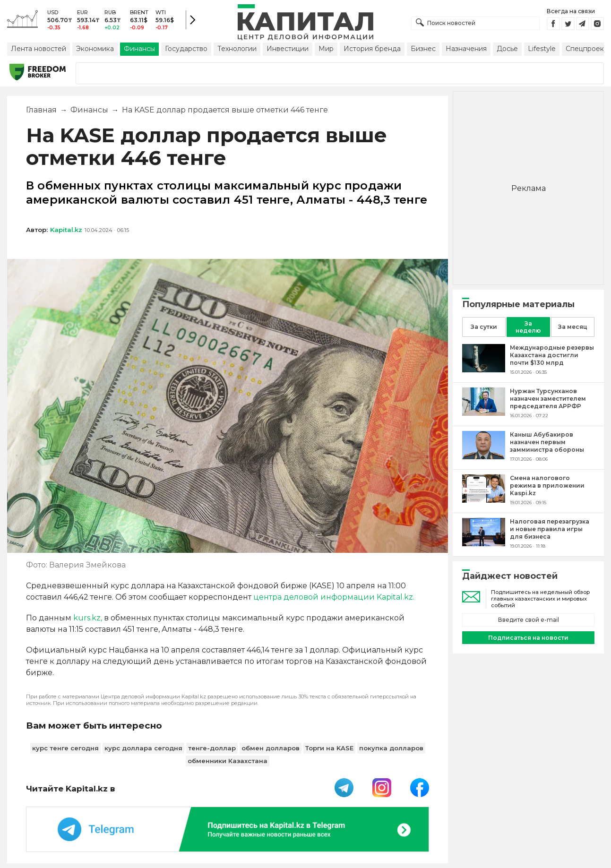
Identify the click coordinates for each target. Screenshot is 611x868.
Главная (41, 110)
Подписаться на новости (528, 638)
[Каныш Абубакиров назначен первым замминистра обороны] (484, 457)
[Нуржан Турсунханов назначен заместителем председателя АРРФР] (484, 413)
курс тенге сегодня (65, 748)
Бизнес (423, 49)
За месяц (573, 327)
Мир (326, 49)
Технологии (237, 49)
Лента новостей (39, 49)
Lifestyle (542, 49)
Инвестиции (288, 49)
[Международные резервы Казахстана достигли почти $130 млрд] (484, 370)
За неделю (528, 327)
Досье (507, 49)
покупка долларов (391, 748)
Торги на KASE (329, 748)
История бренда (372, 49)
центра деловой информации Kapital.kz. (334, 597)
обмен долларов (271, 748)
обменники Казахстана (228, 761)
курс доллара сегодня (143, 748)
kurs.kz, (88, 618)
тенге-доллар (212, 748)
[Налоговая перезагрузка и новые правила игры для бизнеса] (484, 544)
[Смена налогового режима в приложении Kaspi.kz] (484, 500)
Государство (186, 49)
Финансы (139, 49)
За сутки (484, 327)
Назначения (466, 49)
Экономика (95, 49)
